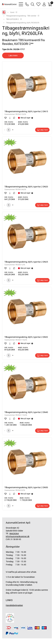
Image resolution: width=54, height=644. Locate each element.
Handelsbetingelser (14, 605)
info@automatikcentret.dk (18, 536)
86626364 (14, 534)
